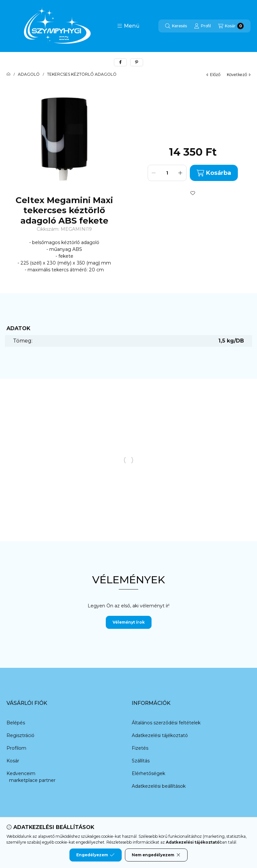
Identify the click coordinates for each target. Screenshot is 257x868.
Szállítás (141, 761)
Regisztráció (20, 735)
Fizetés (140, 748)
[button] (128, 26)
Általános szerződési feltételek (166, 723)
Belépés (16, 723)
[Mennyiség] (167, 173)
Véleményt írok (129, 622)
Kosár (13, 761)
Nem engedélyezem (156, 855)
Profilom (16, 748)
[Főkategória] (8, 74)
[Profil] (202, 26)
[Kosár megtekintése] (231, 26)
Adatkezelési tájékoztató (160, 735)
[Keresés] (176, 26)
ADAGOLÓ (29, 74)
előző (213, 75)
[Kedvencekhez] (193, 193)
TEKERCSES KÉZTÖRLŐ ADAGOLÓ (82, 74)
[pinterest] (137, 62)
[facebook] (120, 62)
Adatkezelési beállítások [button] (159, 786)
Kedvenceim (21, 773)
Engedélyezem (95, 855)
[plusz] (180, 173)
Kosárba (214, 173)
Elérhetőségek (148, 773)
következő (239, 75)
